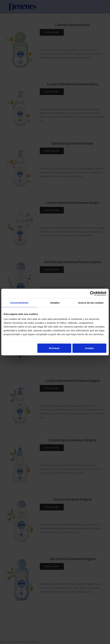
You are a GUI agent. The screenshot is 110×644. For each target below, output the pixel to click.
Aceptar (89, 348)
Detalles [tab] (55, 303)
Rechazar (54, 348)
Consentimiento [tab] (19, 303)
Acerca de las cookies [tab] (91, 303)
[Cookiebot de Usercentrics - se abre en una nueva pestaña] (92, 293)
